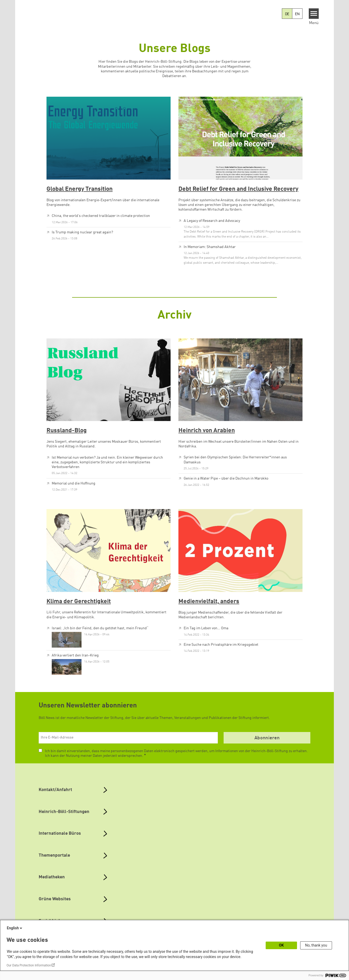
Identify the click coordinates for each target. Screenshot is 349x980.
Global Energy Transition (80, 189)
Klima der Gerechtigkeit (79, 602)
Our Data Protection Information (29, 965)
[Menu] (314, 14)
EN (297, 14)
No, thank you (316, 945)
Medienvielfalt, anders (209, 602)
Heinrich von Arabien (207, 431)
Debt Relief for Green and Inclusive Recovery (238, 189)
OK (281, 945)
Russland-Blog (67, 431)
